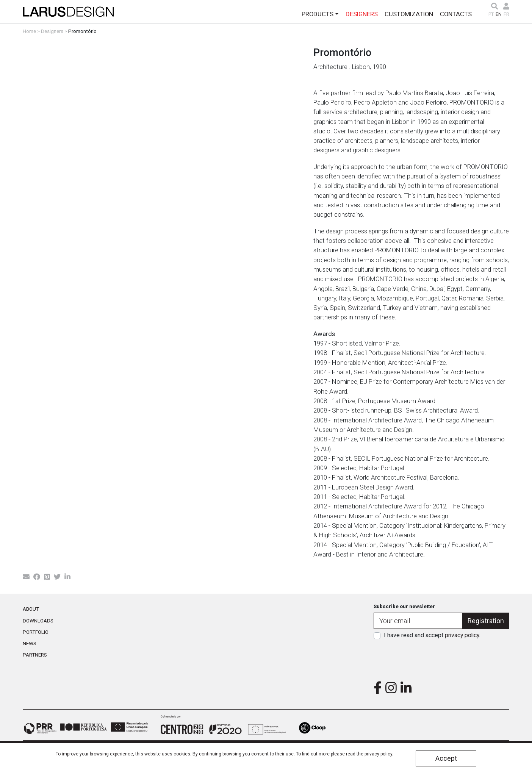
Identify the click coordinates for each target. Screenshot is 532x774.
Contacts (456, 14)
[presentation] (441, 658)
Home (29, 31)
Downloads (38, 621)
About (31, 609)
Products (318, 14)
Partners (35, 655)
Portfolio (36, 632)
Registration (486, 621)
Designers (362, 14)
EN (499, 14)
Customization (409, 14)
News (30, 643)
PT (491, 14)
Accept (446, 758)
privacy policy (462, 635)
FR (506, 14)
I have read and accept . (432, 635)
